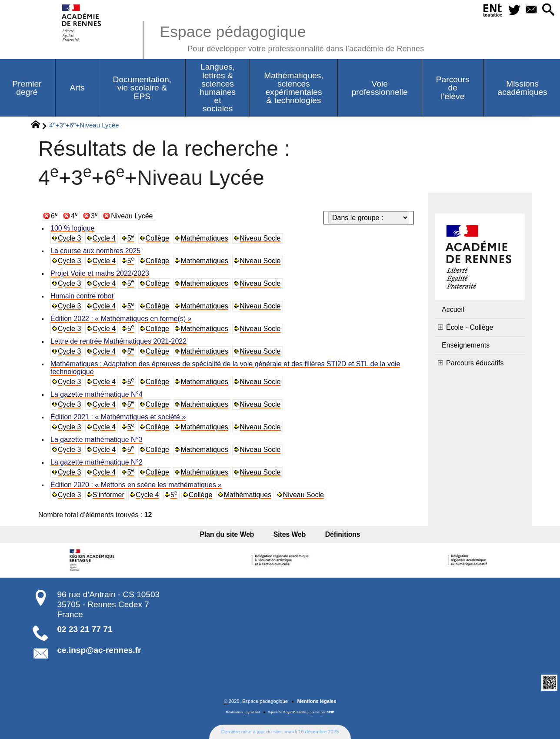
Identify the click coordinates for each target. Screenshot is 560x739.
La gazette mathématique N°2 (97, 462)
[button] (548, 10)
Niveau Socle (260, 238)
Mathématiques (204, 238)
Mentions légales (317, 701)
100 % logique (72, 228)
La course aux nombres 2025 (95, 251)
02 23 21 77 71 (85, 629)
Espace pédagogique (292, 37)
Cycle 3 (69, 238)
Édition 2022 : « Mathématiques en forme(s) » (121, 319)
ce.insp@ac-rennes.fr (99, 650)
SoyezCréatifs (294, 712)
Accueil (453, 309)
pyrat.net (253, 712)
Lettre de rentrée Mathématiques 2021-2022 (118, 341)
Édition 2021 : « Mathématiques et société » (118, 417)
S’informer (108, 495)
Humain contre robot (82, 296)
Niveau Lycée (132, 216)
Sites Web (290, 534)
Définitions (339, 534)
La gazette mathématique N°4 (97, 394)
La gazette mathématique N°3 (97, 440)
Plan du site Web (231, 534)
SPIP (330, 712)
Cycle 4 (104, 238)
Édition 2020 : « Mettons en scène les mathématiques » (136, 485)
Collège (157, 238)
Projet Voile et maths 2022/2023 (100, 273)
